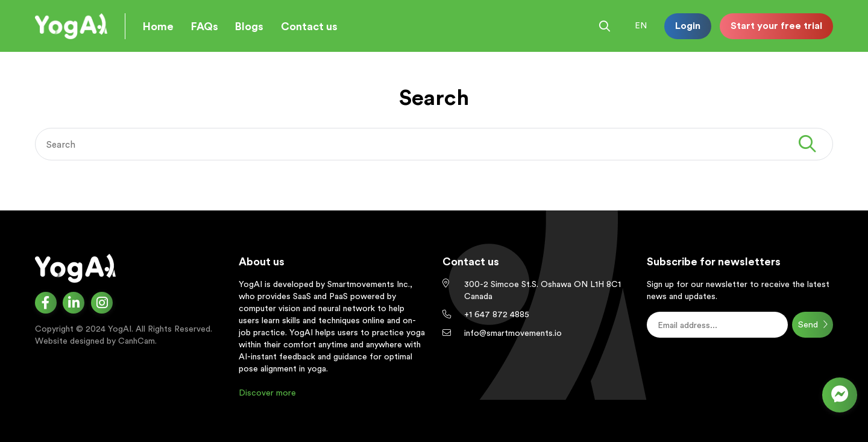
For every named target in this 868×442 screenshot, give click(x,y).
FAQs (205, 26)
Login (688, 25)
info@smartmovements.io (513, 333)
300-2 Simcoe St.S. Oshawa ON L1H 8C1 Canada (542, 290)
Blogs (249, 26)
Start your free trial (776, 25)
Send (813, 324)
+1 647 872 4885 (497, 314)
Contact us (309, 26)
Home (158, 26)
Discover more (267, 393)
